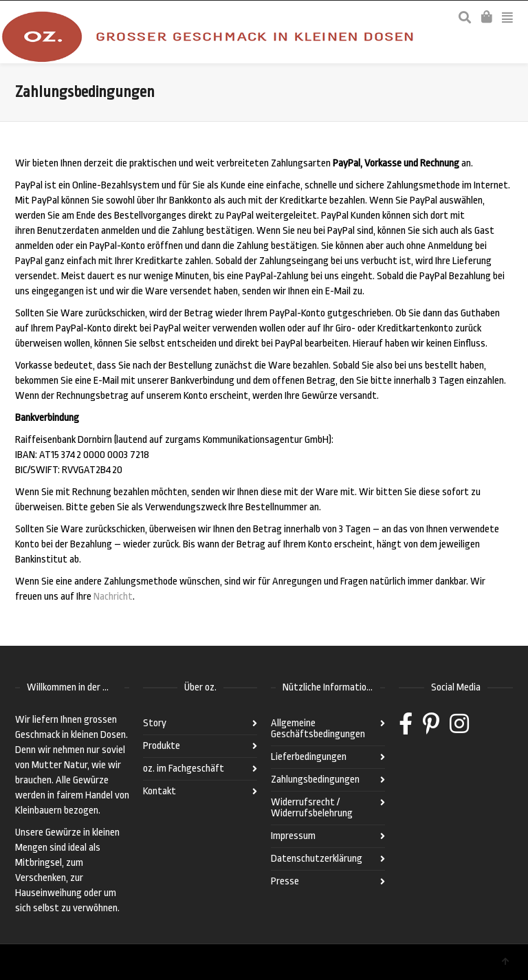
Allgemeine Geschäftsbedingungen (318, 729)
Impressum (293, 836)
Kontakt (159, 791)
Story (155, 723)
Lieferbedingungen (309, 757)
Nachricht (113, 597)
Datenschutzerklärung (317, 859)
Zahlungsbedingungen (315, 780)
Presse (285, 881)
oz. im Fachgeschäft (184, 769)
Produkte (162, 746)
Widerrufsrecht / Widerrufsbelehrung (312, 808)
